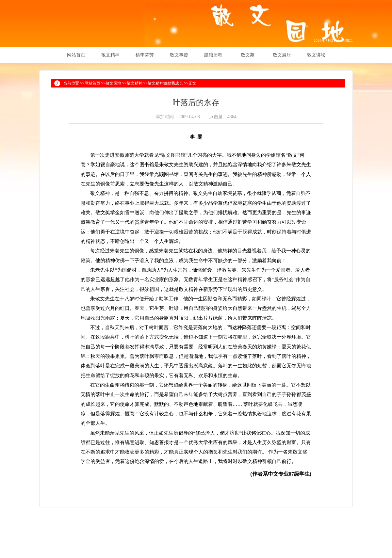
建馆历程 (213, 55)
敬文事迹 (179, 55)
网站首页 (76, 55)
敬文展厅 (282, 55)
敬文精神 (110, 55)
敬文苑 (248, 55)
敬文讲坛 (316, 55)
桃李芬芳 (145, 55)
